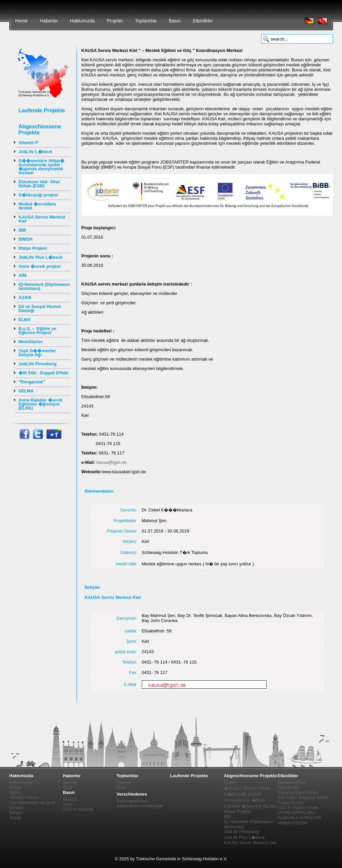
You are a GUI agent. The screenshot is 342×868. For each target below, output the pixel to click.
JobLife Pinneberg (37, 364)
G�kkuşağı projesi (38, 195)
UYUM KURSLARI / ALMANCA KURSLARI (300, 815)
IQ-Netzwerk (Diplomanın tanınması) (44, 286)
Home (22, 21)
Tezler (15, 792)
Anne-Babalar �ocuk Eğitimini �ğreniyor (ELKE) (40, 404)
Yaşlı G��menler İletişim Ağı (37, 353)
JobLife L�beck (35, 152)
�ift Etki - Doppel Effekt (43, 373)
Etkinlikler (203, 21)
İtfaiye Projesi (33, 248)
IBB (22, 230)
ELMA (25, 320)
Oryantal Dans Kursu (298, 792)
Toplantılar (146, 21)
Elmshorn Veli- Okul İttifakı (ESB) (39, 184)
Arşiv (68, 787)
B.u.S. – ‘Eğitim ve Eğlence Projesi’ (37, 331)
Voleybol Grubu (293, 823)
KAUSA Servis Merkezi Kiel (42, 219)
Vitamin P (28, 143)
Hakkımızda (82, 21)
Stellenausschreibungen (140, 806)
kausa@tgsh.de (111, 462)
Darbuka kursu (292, 782)
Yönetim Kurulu (24, 797)
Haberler (49, 21)
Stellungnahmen (132, 801)
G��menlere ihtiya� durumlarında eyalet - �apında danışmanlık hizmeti (41, 167)
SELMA (26, 391)
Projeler (115, 21)
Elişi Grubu (288, 787)
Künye (16, 787)
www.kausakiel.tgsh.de (124, 472)
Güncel (70, 782)
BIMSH (25, 239)
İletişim (16, 813)
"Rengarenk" (32, 382)
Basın (175, 21)
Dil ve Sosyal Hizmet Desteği (40, 308)
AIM (22, 275)
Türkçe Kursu (291, 802)
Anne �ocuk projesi (40, 266)
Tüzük (15, 818)
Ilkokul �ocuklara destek (37, 206)
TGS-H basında (78, 809)
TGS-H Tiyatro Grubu (298, 808)
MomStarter (31, 342)
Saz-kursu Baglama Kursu (303, 797)
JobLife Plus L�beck (40, 257)
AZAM (25, 297)
